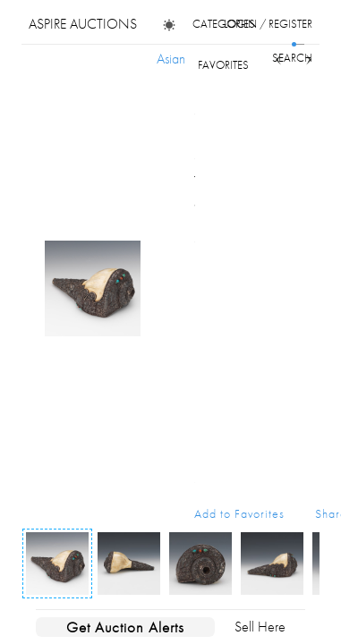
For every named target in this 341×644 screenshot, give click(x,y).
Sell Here (260, 627)
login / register (268, 24)
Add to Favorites (239, 513)
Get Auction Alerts (125, 627)
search (292, 58)
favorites (223, 65)
